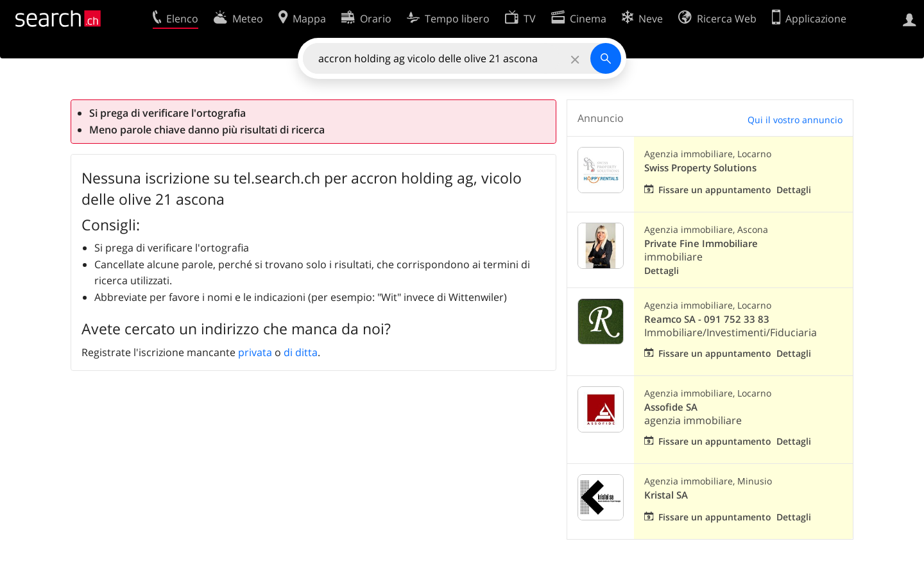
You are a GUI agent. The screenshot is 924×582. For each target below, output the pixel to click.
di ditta (301, 352)
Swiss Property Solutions (700, 168)
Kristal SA (666, 495)
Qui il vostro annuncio (795, 120)
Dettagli (794, 190)
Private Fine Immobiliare (701, 244)
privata (255, 352)
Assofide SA (671, 407)
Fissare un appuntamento (715, 190)
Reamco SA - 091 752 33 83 (707, 319)
